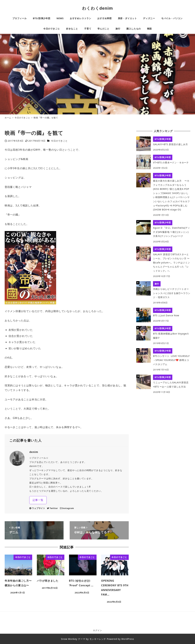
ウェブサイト (37, 508)
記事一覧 (38, 500)
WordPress (128, 639)
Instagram (67, 508)
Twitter (52, 508)
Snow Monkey (69, 639)
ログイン (97, 630)
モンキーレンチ (98, 639)
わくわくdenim (97, 8)
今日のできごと (59, 141)
